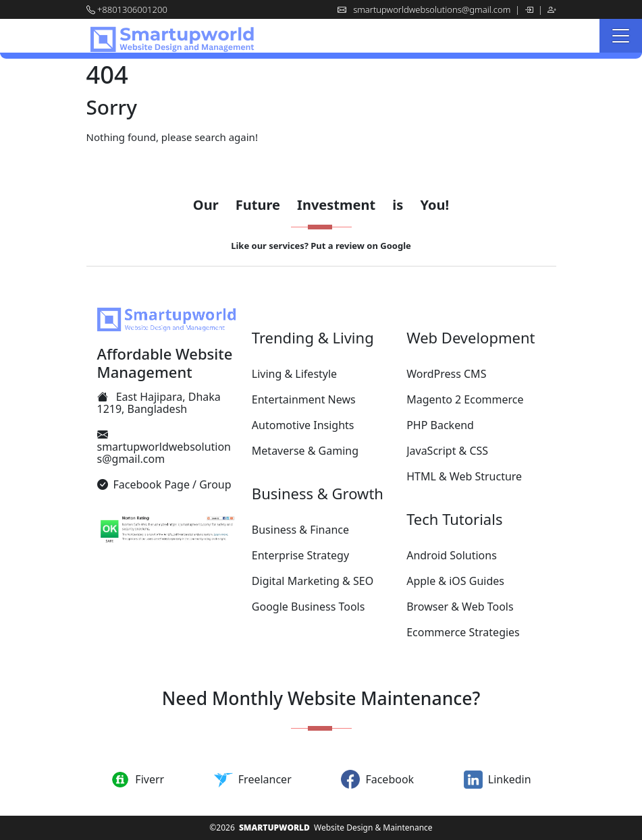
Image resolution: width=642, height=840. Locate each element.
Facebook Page (152, 484)
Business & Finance (300, 530)
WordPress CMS (446, 374)
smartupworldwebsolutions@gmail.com (433, 9)
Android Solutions (452, 555)
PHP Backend (440, 425)
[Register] (552, 9)
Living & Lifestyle (294, 374)
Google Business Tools (309, 607)
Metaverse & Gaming (305, 451)
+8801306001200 (132, 9)
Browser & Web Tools (460, 607)
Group (215, 484)
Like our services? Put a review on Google (321, 246)
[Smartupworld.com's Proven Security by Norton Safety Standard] (166, 531)
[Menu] (621, 36)
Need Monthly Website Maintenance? (321, 698)
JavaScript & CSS (447, 451)
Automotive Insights (303, 425)
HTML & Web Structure (464, 476)
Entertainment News (304, 399)
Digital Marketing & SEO (313, 581)
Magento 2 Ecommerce (465, 399)
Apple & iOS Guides (455, 581)
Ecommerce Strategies (463, 632)
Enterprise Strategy (300, 555)
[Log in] (530, 9)
